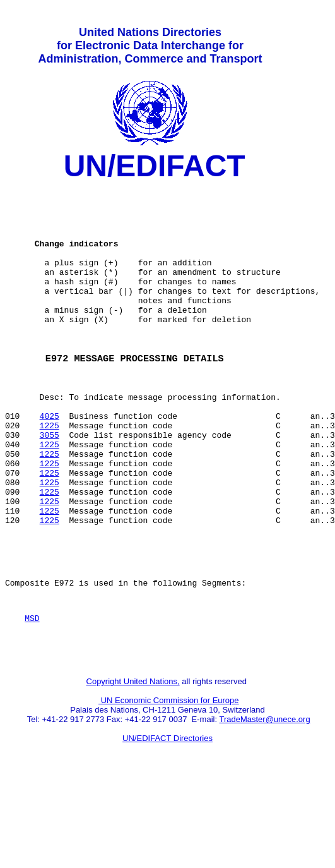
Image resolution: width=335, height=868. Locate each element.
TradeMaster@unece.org (264, 802)
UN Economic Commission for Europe (169, 783)
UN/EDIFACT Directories (167, 821)
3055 (50, 483)
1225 (50, 472)
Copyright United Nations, (133, 764)
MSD (32, 695)
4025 (50, 461)
